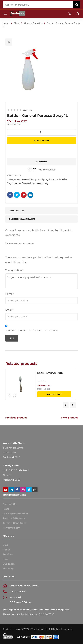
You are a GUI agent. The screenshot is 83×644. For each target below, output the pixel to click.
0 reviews (28, 110)
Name (10, 294)
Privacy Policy (11, 528)
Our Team (9, 564)
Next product (69, 418)
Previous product (16, 418)
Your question (14, 270)
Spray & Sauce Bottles (55, 179)
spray (45, 183)
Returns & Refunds (14, 518)
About (6, 550)
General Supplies (33, 23)
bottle (17, 183)
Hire (5, 559)
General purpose (32, 183)
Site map (8, 569)
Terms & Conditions (14, 523)
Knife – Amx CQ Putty (50, 373)
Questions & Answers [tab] (22, 219)
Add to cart (41, 141)
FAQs (6, 509)
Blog (5, 545)
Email (9, 310)
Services (8, 554)
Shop (17, 23)
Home (6, 23)
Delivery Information (15, 514)
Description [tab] (16, 211)
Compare (41, 162)
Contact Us (9, 504)
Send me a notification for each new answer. (31, 331)
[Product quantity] (41, 132)
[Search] (77, 5)
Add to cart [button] (54, 394)
